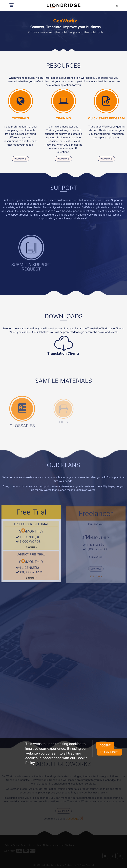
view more (20, 159)
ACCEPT (105, 745)
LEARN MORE (109, 752)
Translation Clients (63, 353)
